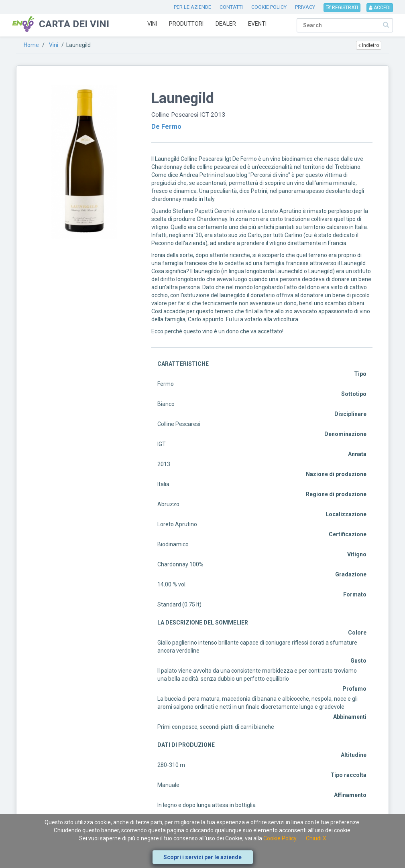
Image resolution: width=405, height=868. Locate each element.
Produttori (186, 24)
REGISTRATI (342, 8)
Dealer (226, 24)
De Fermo (166, 127)
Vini (152, 24)
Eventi (257, 24)
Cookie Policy (280, 838)
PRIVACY (305, 7)
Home (31, 45)
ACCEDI (380, 8)
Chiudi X (316, 838)
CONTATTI (231, 7)
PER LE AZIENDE (192, 7)
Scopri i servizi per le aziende (202, 857)
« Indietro (369, 45)
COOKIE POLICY (269, 7)
